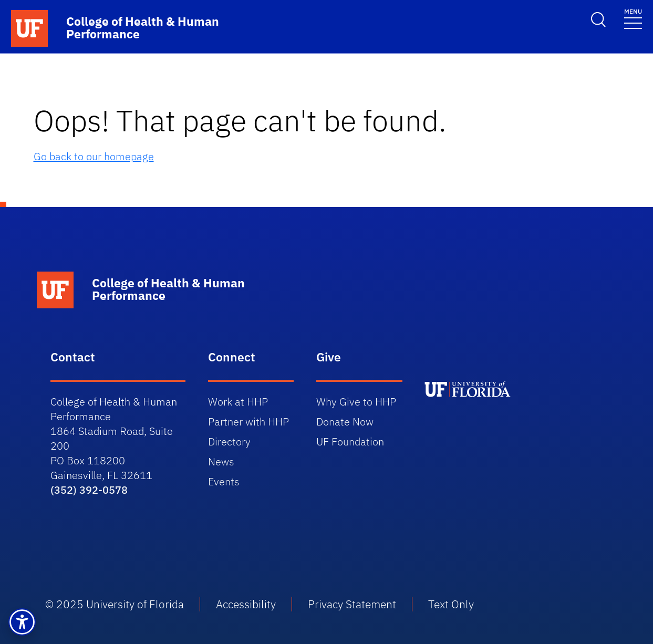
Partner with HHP (248, 422)
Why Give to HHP (356, 402)
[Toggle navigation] (633, 18)
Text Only (451, 604)
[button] (22, 622)
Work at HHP (238, 402)
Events (224, 481)
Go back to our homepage (94, 156)
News (221, 461)
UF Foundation (350, 442)
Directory (229, 442)
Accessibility (246, 604)
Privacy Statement (352, 604)
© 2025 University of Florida (115, 604)
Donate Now (345, 422)
